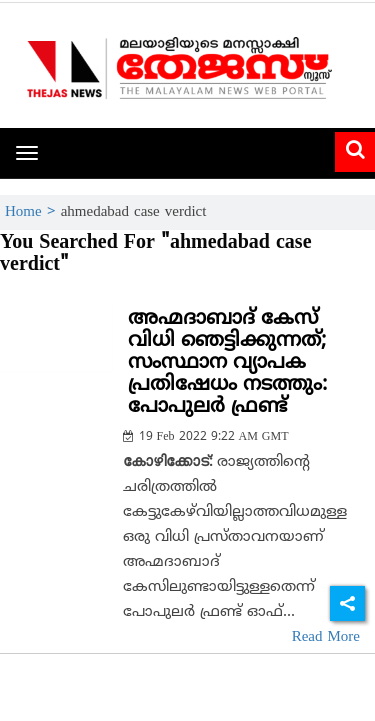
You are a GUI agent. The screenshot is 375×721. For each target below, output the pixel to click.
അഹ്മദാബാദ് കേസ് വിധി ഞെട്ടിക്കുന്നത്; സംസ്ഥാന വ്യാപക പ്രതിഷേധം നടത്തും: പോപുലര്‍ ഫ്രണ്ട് (227, 363)
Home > (33, 212)
